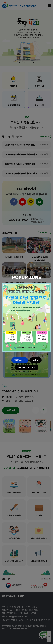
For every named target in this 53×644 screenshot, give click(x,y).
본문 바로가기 (0, 0)
